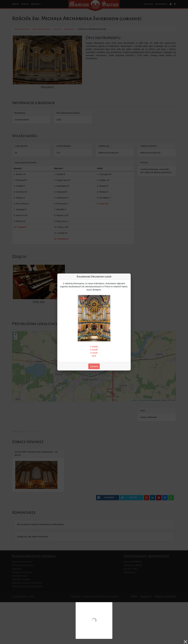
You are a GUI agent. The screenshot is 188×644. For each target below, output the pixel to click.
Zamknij (94, 366)
